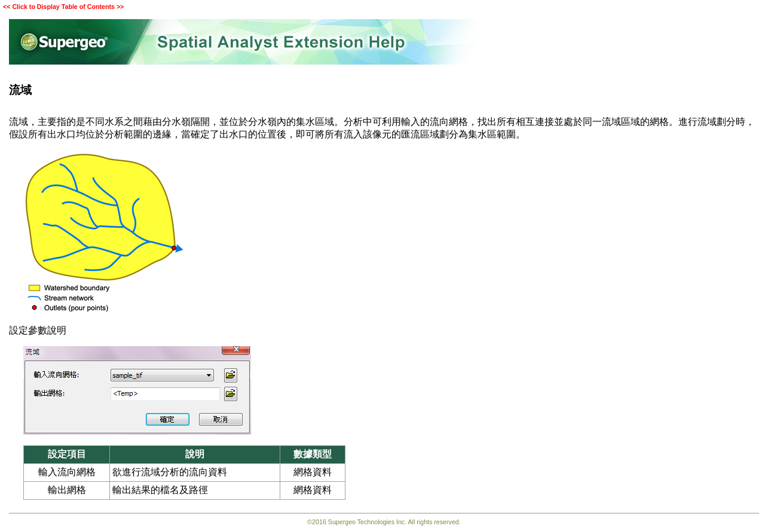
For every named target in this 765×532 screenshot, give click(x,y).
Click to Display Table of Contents (63, 7)
